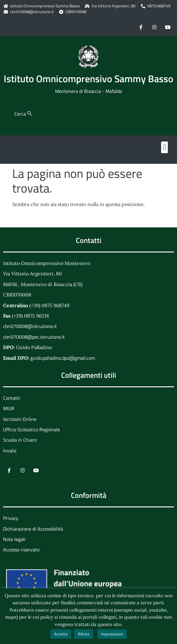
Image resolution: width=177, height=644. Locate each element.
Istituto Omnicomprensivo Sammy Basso (88, 79)
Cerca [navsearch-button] (23, 114)
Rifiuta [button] (84, 634)
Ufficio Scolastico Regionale (31, 429)
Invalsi (10, 451)
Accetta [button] (61, 634)
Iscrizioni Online (20, 419)
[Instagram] (154, 27)
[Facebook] (141, 27)
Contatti (12, 398)
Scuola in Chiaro (20, 440)
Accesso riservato (21, 550)
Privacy (11, 518)
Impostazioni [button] (112, 634)
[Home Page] (88, 57)
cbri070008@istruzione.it (32, 12)
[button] (164, 147)
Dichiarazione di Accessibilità (33, 529)
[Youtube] (168, 27)
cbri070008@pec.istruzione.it (34, 337)
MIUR (9, 408)
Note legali (14, 539)
